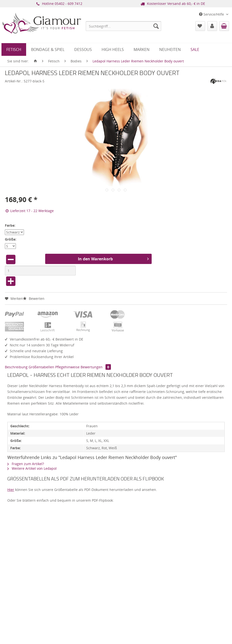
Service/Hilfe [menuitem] (212, 14)
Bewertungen (96, 367)
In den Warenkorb (113, 258)
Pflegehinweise (67, 367)
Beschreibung (16, 367)
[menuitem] (123, 26)
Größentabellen (41, 367)
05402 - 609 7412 (69, 4)
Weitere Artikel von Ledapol (32, 468)
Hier (11, 490)
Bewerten (34, 298)
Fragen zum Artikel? (26, 464)
